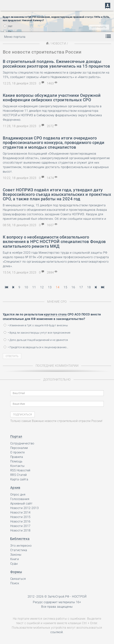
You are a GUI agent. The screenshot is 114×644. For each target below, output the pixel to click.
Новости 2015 (20, 517)
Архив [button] (15, 488)
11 (34, 287)
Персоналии (19, 448)
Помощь (16, 461)
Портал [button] (16, 436)
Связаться (18, 579)
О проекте (17, 452)
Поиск (15, 583)
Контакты (17, 466)
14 (58, 287)
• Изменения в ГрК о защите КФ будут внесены (36, 325)
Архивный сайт (21, 503)
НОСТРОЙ (79, 597)
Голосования (20, 499)
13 (50, 287)
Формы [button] (16, 572)
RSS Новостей (20, 470)
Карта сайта (19, 479)
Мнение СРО (57, 302)
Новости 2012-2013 (24, 508)
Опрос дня (18, 495)
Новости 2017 (20, 526)
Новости (59, 44)
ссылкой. (57, 632)
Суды (14, 564)
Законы (16, 555)
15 (65, 287)
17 (81, 287)
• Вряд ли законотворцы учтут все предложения (37, 333)
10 (26, 287)
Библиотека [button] (20, 539)
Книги (15, 559)
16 (73, 287)
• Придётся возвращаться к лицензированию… (36, 347)
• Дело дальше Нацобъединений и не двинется (36, 340)
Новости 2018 (20, 530)
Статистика (19, 550)
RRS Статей (19, 475)
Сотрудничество (22, 443)
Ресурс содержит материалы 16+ (57, 602)
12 (42, 287)
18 (89, 287)
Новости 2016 (20, 521)
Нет (8, 26)
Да (8, 32)
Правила (17, 457)
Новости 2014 (20, 512)
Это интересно (21, 546)
